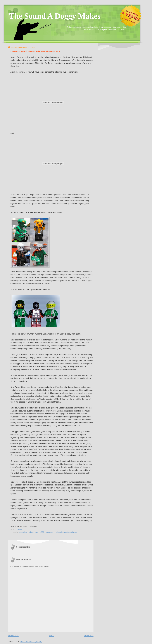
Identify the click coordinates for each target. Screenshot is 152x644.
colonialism (23, 532)
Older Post (89, 636)
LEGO (42, 532)
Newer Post (13, 636)
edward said (34, 532)
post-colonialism (71, 532)
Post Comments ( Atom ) (31, 641)
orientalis (60, 532)
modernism (50, 532)
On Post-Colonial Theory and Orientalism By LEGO (36, 52)
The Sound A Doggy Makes (55, 16)
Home (51, 636)
